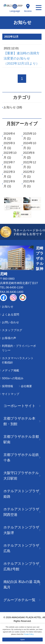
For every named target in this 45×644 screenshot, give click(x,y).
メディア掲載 (11, 370)
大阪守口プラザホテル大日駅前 (22, 476)
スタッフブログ (12, 330)
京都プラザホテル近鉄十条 (22, 457)
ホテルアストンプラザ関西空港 (22, 512)
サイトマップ (11, 394)
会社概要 (26, 386)
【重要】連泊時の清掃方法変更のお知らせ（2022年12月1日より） (22, 58)
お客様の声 (9, 338)
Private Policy (29, 634)
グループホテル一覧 (22, 600)
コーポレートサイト (22, 406)
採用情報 (8, 386)
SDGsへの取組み (13, 378)
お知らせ (10, 107)
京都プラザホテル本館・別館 (22, 421)
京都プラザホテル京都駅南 (22, 439)
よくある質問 (11, 314)
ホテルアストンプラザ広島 (22, 548)
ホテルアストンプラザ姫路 (22, 494)
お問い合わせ (11, 322)
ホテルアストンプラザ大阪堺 (22, 530)
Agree (22, 640)
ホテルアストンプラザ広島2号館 (22, 566)
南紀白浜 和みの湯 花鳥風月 (22, 584)
